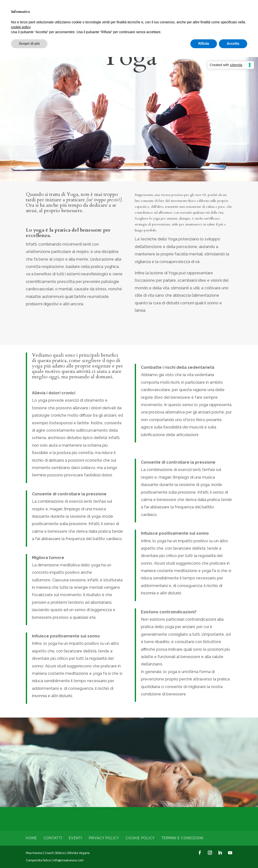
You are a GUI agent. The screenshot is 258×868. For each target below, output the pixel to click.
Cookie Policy (140, 838)
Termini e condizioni (182, 838)
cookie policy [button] (21, 27)
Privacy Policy (104, 838)
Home (31, 838)
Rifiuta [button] (204, 44)
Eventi (76, 838)
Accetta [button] (233, 44)
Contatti (53, 838)
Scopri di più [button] (29, 44)
